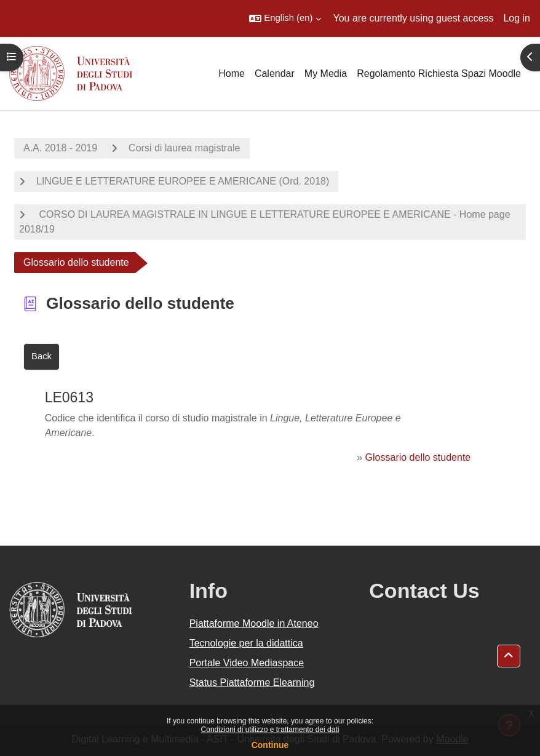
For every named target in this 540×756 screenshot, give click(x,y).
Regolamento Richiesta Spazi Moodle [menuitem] (439, 74)
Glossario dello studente (418, 457)
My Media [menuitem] (326, 74)
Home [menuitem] (232, 74)
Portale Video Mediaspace (247, 663)
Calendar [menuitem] (275, 74)
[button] (285, 18)
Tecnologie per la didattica (246, 643)
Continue (270, 745)
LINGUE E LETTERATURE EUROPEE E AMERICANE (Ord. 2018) (183, 181)
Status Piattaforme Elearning (252, 682)
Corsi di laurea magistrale (184, 148)
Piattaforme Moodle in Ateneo (254, 623)
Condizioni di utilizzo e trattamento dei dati (270, 730)
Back (42, 356)
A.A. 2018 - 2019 (60, 148)
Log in (517, 18)
